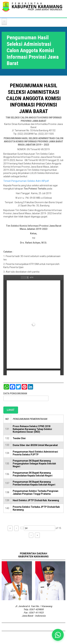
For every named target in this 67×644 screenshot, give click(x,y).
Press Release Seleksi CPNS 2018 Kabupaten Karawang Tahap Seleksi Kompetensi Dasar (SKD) (32, 429)
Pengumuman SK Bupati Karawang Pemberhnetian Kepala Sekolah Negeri (34, 483)
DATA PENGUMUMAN (15, 393)
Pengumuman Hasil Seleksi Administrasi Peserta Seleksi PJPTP (35, 453)
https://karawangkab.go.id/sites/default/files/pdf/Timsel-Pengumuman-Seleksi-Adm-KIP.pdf (33, 325)
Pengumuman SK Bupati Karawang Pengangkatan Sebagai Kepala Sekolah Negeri (34, 464)
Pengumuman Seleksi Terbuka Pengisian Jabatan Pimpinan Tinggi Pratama (36, 492)
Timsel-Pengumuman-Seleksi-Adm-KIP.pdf (26, 181)
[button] (58, 635)
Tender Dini (19, 438)
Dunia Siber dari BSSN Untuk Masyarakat (35, 445)
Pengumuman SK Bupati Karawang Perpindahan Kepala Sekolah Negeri (33, 474)
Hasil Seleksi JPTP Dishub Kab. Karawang (36, 500)
